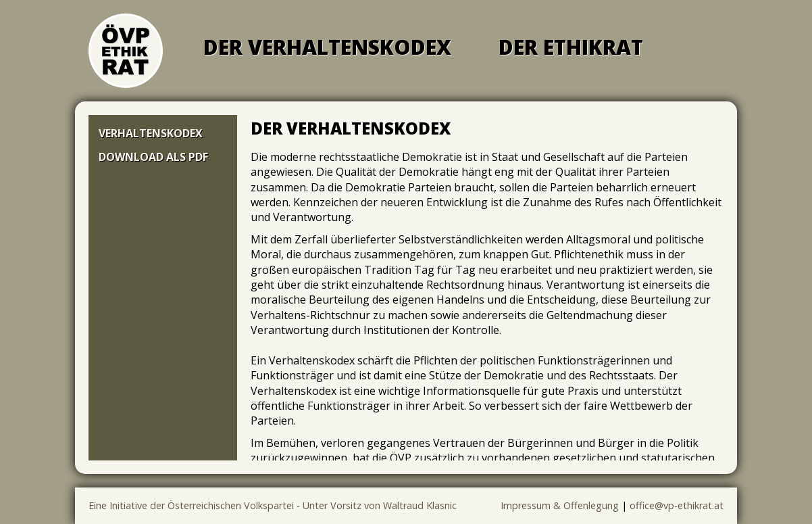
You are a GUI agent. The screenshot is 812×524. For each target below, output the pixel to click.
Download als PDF (153, 157)
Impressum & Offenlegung (560, 505)
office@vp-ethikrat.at (677, 505)
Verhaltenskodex (151, 133)
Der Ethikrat (571, 47)
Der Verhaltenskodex (327, 47)
